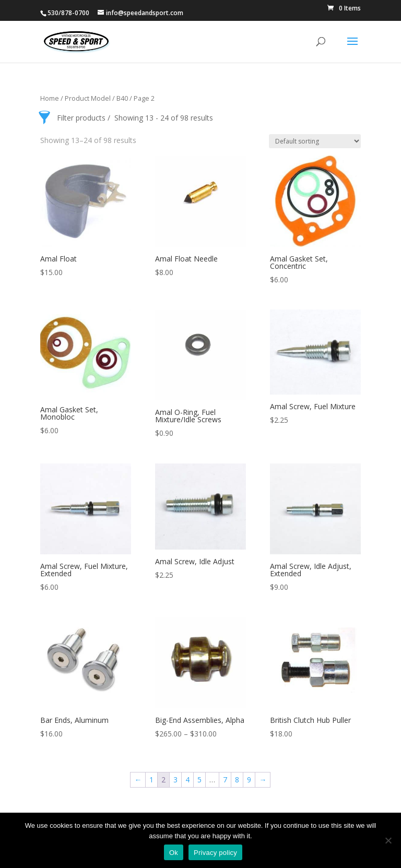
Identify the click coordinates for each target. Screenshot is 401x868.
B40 (122, 98)
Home (50, 98)
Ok (174, 853)
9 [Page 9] (249, 780)
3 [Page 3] (175, 780)
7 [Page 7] (225, 780)
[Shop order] (315, 141)
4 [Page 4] (187, 780)
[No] (388, 840)
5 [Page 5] (199, 780)
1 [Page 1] (151, 780)
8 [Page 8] (237, 780)
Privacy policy (215, 853)
